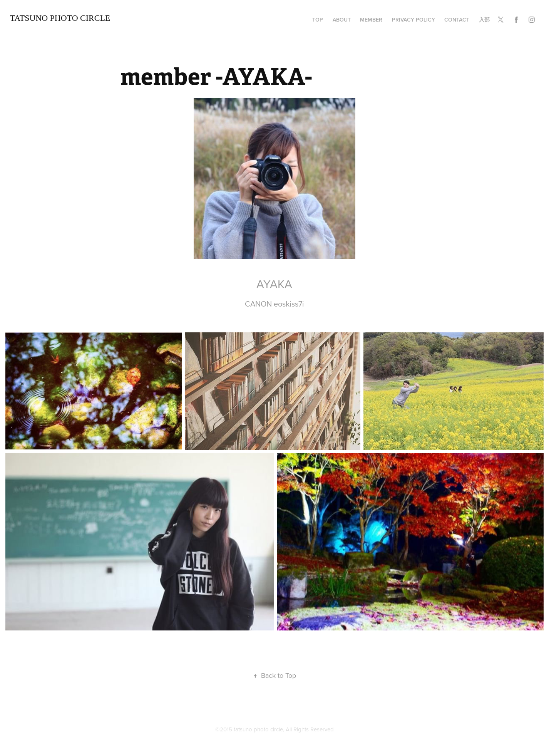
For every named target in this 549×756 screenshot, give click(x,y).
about (342, 20)
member (371, 20)
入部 (484, 20)
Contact (457, 20)
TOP (318, 20)
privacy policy (413, 20)
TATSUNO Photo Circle (60, 18)
